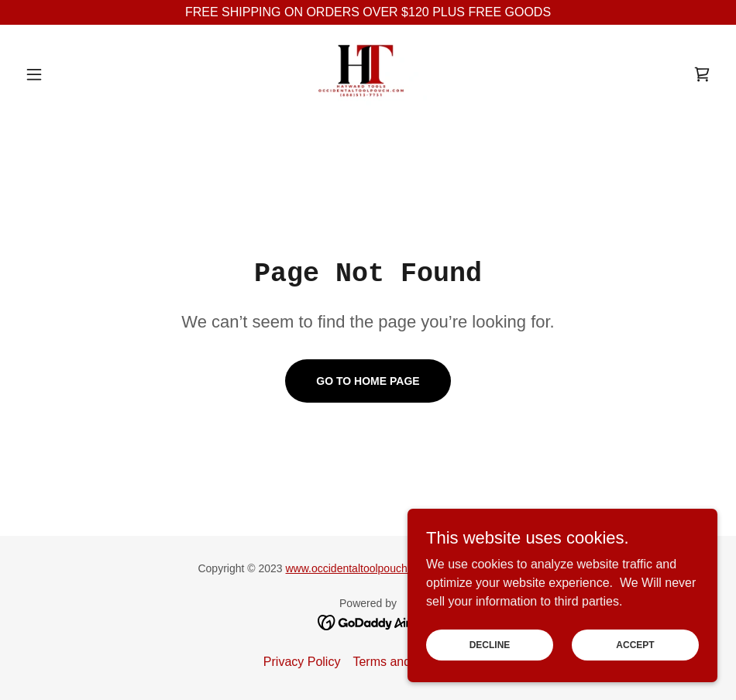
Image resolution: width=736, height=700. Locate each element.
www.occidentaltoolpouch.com (359, 568)
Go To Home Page (368, 381)
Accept (635, 644)
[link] (368, 74)
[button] (71, 74)
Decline (490, 644)
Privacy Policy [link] (302, 662)
